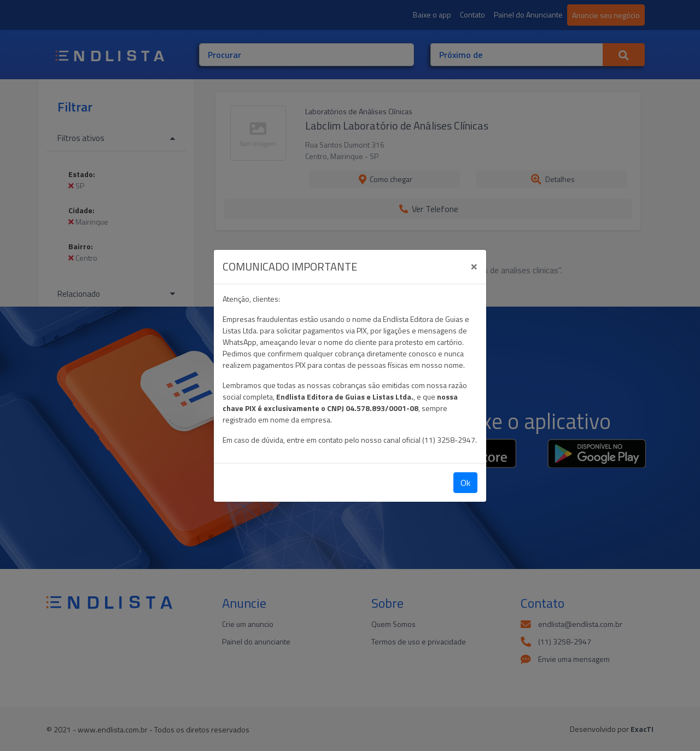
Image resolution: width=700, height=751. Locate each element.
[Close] (474, 265)
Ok (465, 483)
